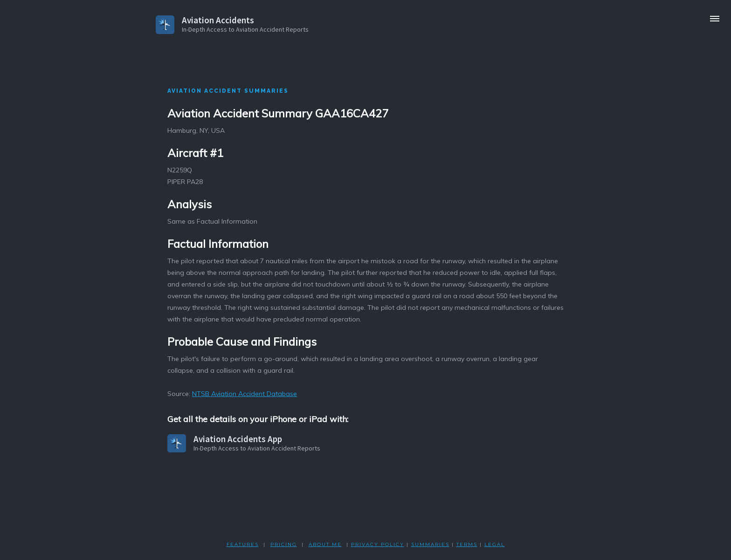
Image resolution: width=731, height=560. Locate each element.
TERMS (467, 544)
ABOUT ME (325, 544)
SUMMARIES (430, 544)
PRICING (284, 544)
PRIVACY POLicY (378, 544)
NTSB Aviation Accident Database (245, 394)
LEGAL (495, 544)
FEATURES (243, 544)
